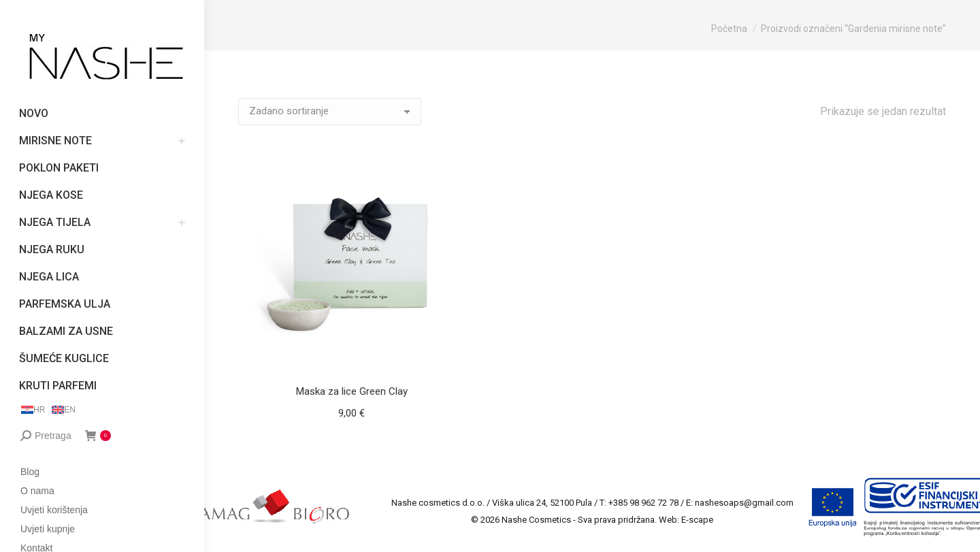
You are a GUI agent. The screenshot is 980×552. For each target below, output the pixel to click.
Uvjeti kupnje (48, 529)
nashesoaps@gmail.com (744, 503)
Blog (30, 472)
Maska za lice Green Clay (352, 391)
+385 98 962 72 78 (643, 503)
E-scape (697, 520)
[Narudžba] (330, 112)
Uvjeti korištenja (54, 510)
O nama (37, 491)
